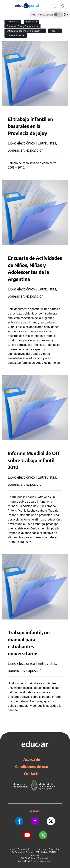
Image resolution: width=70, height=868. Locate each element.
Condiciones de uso (32, 766)
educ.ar (14, 849)
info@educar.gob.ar (44, 861)
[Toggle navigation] (3, 2)
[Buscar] (54, 6)
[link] (63, 6)
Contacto (32, 773)
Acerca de (32, 759)
